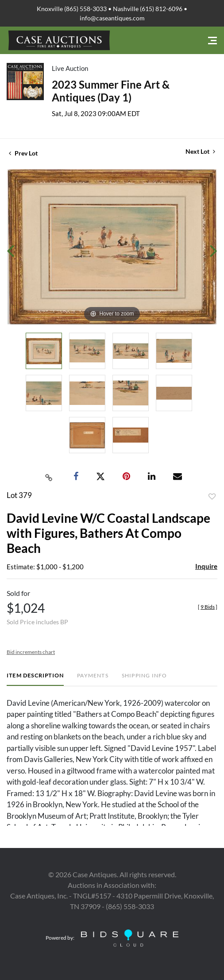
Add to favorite (212, 497)
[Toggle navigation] (212, 41)
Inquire (206, 566)
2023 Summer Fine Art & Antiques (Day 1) (111, 91)
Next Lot (200, 151)
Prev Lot (23, 153)
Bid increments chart (31, 652)
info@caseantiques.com (112, 18)
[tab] (35, 679)
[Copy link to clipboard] (49, 477)
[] (208, 607)
